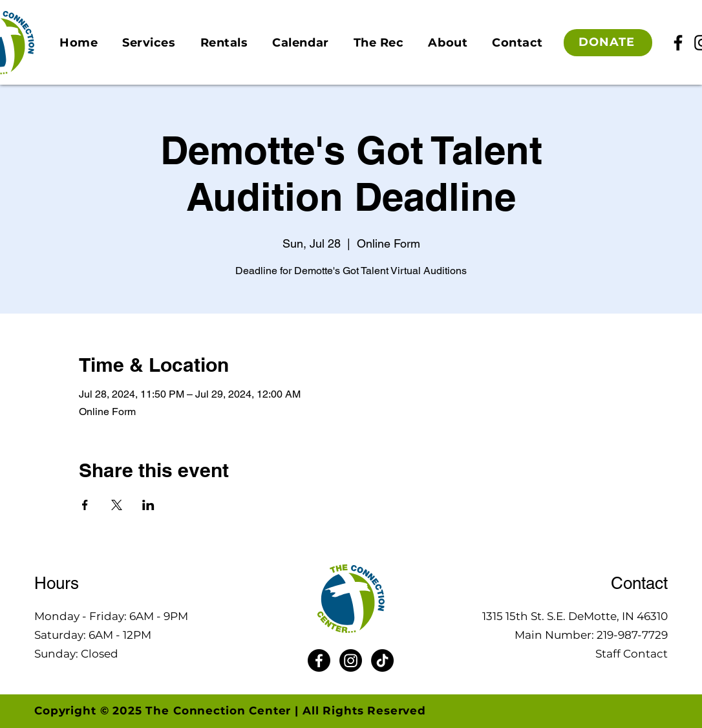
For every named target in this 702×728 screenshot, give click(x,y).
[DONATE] (608, 43)
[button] (149, 43)
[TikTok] (382, 660)
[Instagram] (351, 660)
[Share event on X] (117, 505)
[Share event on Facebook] (85, 505)
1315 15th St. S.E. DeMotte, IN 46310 (575, 616)
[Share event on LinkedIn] (148, 505)
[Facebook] (678, 43)
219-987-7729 (632, 635)
